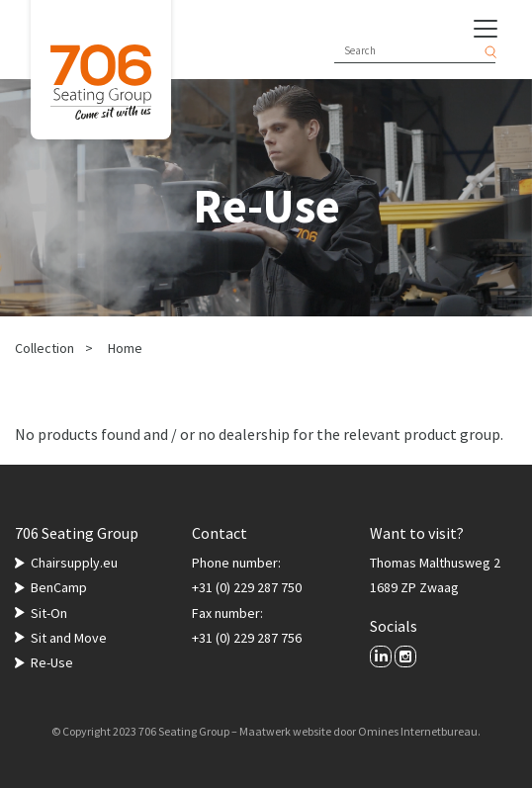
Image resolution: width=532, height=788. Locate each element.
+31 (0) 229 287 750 (247, 587)
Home (125, 348)
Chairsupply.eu (74, 563)
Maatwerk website (285, 731)
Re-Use (52, 662)
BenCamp (59, 587)
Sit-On (49, 613)
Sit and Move (69, 638)
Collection (44, 348)
